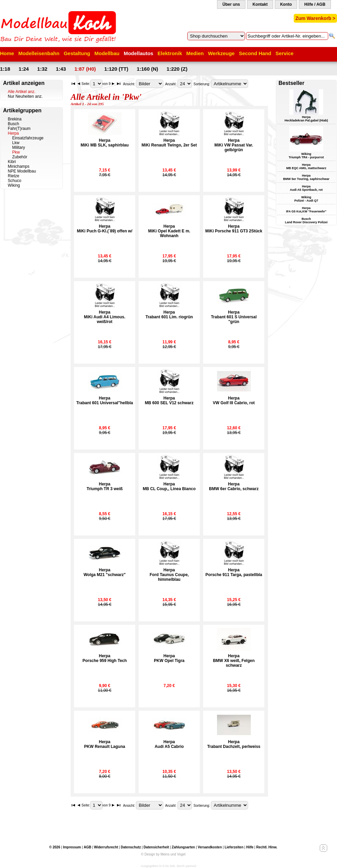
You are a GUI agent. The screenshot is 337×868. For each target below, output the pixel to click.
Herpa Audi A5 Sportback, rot (306, 188)
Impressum (72, 847)
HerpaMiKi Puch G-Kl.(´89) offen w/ (105, 229)
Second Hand (255, 53)
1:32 (42, 69)
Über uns (231, 4)
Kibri (12, 162)
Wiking (14, 185)
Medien (195, 53)
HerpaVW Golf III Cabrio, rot (234, 401)
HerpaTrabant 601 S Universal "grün (234, 317)
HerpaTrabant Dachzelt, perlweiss (234, 744)
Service (284, 53)
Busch (13, 124)
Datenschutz (131, 847)
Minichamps (19, 166)
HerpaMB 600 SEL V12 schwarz (169, 401)
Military (19, 147)
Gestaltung (77, 53)
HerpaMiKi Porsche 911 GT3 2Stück (234, 229)
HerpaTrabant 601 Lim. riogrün (169, 315)
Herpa (13, 133)
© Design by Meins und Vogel (163, 854)
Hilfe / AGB (315, 4)
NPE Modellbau (22, 171)
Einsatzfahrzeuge (28, 138)
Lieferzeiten (234, 847)
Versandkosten (210, 847)
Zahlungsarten (183, 847)
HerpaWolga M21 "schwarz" (105, 572)
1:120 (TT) (116, 69)
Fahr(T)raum (19, 129)
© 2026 (55, 847)
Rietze (14, 176)
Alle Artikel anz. (22, 92)
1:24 (24, 69)
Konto (286, 4)
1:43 (61, 69)
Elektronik (170, 53)
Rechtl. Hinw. (267, 847)
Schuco (15, 181)
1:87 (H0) (85, 69)
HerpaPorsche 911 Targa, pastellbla (234, 572)
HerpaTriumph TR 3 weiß (105, 486)
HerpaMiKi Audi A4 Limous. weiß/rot (104, 317)
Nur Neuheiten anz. (25, 96)
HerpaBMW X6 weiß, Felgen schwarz (234, 661)
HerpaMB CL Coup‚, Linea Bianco (169, 486)
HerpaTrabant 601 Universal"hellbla (105, 401)
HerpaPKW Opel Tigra (169, 658)
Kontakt (260, 4)
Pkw (16, 152)
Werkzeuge (221, 53)
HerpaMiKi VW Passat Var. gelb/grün (234, 145)
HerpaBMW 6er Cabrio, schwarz (234, 486)
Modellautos (139, 53)
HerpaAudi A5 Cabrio (169, 744)
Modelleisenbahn (39, 53)
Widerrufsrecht (106, 847)
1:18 (5, 69)
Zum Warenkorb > (315, 18)
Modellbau (107, 53)
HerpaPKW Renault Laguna (105, 744)
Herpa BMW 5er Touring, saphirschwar (306, 177)
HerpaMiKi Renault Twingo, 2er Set (169, 143)
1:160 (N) (147, 69)
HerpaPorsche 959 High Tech (105, 658)
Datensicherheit (156, 847)
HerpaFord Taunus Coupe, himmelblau (169, 575)
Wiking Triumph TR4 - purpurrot (306, 156)
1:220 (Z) (177, 69)
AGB (88, 847)
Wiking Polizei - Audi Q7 (306, 199)
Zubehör (20, 157)
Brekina (15, 119)
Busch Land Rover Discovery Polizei (306, 221)
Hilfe (250, 847)
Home (7, 53)
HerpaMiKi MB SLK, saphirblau (105, 143)
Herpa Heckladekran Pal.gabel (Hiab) (306, 119)
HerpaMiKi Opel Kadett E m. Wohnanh (169, 231)
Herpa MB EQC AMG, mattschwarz (306, 166)
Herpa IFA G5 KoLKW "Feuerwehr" (306, 210)
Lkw (16, 143)
